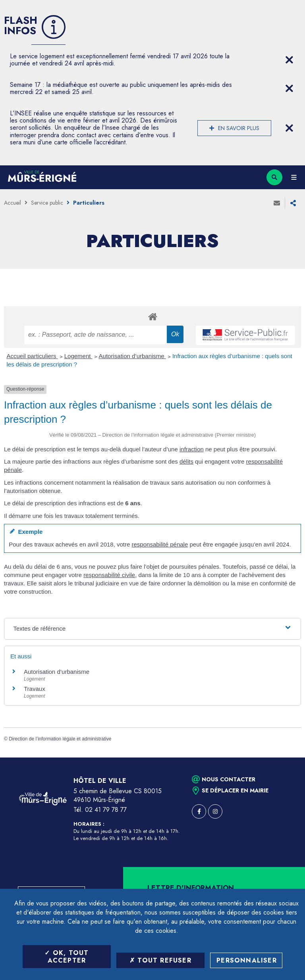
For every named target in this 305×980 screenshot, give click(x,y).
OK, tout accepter (67, 957)
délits (186, 461)
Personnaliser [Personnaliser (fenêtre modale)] (247, 960)
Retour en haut (285, 758)
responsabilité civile (109, 575)
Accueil (13, 203)
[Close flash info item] (289, 60)
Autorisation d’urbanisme (132, 356)
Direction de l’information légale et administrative (60, 739)
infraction (192, 449)
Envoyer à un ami (277, 203)
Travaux (35, 689)
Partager (293, 203)
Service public (47, 203)
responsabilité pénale (160, 544)
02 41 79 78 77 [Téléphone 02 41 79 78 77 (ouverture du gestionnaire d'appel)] (106, 810)
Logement (78, 356)
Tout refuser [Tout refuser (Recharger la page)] (160, 960)
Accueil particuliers (32, 356)
